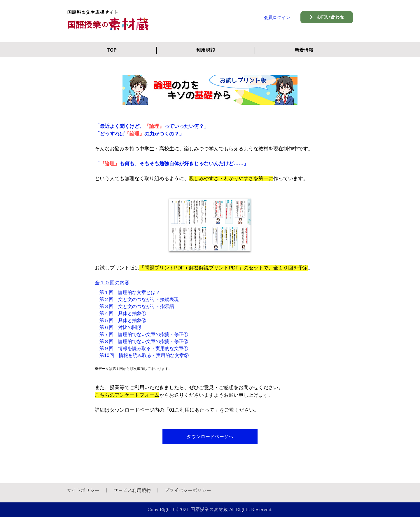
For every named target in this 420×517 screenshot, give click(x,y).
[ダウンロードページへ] (210, 437)
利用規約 (141, 491)
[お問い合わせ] (327, 17)
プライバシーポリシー (188, 491)
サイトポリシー (83, 491)
